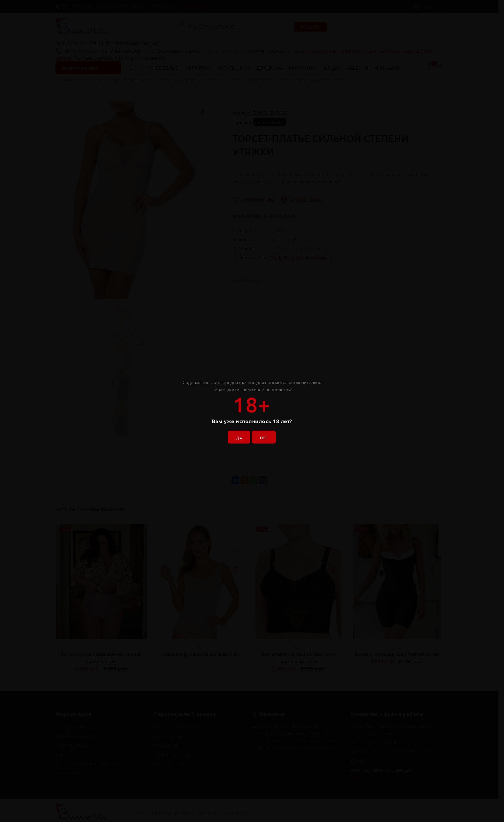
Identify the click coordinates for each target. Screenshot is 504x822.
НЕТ (266, 435)
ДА (236, 435)
